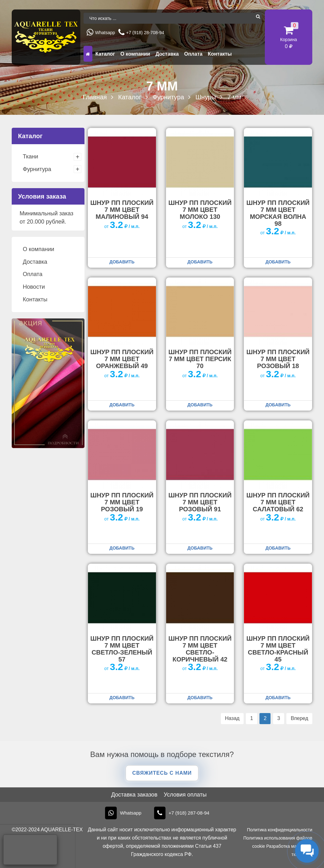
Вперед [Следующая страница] (299, 718)
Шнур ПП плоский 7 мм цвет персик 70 (200, 359)
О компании (135, 54)
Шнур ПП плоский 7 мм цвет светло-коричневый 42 (200, 649)
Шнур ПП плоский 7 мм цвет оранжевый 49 (122, 359)
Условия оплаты (185, 795)
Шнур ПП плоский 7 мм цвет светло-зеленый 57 (122, 649)
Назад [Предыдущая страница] (232, 718)
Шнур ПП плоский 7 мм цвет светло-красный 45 (278, 649)
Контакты (220, 54)
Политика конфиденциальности (280, 830)
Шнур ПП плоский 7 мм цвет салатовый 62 (278, 502)
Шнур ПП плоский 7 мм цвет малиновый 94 (122, 210)
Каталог (105, 54)
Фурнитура (37, 169)
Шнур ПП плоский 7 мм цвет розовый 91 (200, 502)
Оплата (193, 54)
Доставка (167, 54)
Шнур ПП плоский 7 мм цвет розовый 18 (278, 359)
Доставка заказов (134, 795)
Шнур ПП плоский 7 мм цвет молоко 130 (200, 210)
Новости (34, 287)
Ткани (30, 157)
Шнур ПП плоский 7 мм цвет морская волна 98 (278, 213)
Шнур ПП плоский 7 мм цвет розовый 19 (122, 502)
